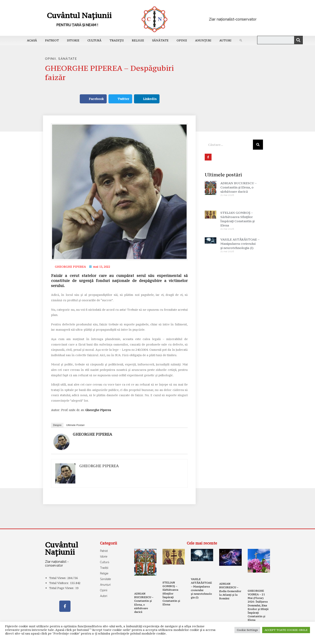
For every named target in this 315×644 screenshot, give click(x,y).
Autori (225, 40)
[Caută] (298, 40)
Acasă (32, 40)
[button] (241, 40)
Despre (57, 425)
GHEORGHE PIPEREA (92, 434)
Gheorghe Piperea (98, 410)
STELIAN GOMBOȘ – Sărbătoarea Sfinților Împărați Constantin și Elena (237, 219)
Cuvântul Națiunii (79, 15)
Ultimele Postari (75, 425)
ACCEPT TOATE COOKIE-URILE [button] (286, 630)
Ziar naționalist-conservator (233, 19)
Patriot (52, 40)
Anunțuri (203, 40)
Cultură (94, 40)
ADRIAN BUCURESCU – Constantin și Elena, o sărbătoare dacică (239, 187)
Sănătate (160, 40)
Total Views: (58, 578)
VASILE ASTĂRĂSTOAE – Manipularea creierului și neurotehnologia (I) (240, 244)
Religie (138, 40)
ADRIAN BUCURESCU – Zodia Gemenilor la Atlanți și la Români (230, 591)
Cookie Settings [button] (247, 630)
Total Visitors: (59, 583)
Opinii (182, 40)
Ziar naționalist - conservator (57, 564)
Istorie (73, 40)
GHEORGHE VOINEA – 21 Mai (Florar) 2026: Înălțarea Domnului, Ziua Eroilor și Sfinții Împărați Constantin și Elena (258, 605)
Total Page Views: (62, 588)
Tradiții (117, 40)
